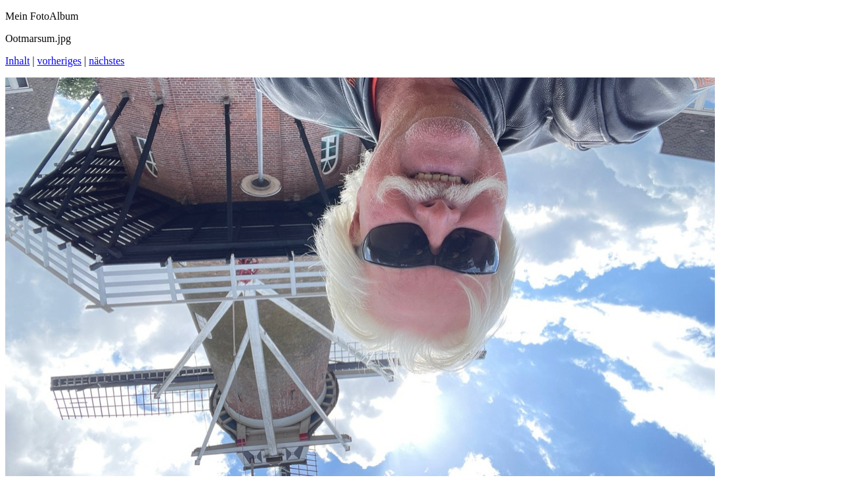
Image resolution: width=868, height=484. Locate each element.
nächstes (106, 61)
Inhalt (17, 61)
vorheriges (60, 61)
